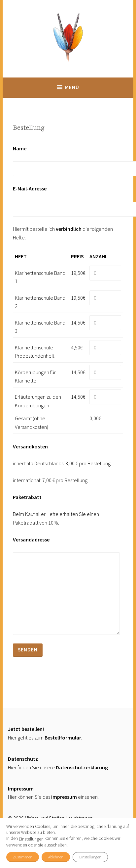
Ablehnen (56, 857)
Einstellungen (31, 839)
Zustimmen (23, 857)
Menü (72, 87)
